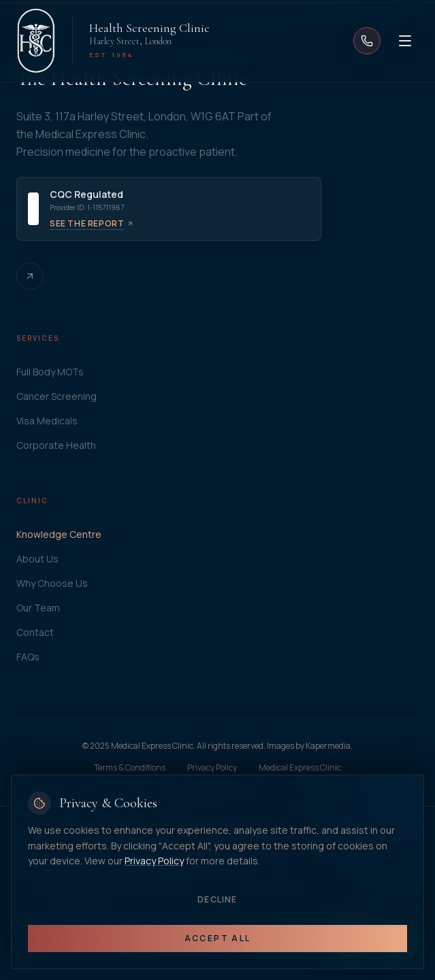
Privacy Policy (212, 768)
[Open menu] (405, 41)
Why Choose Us (52, 583)
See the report (92, 224)
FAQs (28, 657)
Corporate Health (56, 445)
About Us (37, 559)
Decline (217, 899)
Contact (35, 632)
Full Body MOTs (50, 372)
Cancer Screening (57, 396)
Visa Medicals (47, 421)
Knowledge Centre (59, 534)
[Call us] (367, 41)
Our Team (38, 608)
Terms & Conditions (130, 768)
